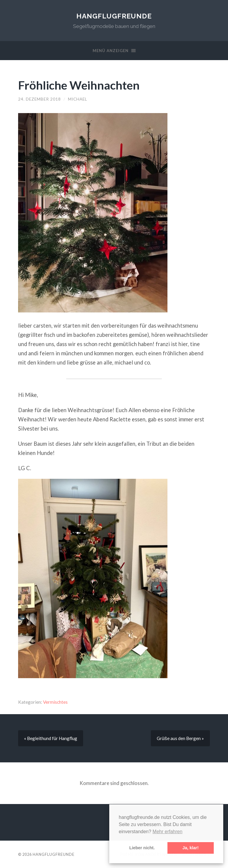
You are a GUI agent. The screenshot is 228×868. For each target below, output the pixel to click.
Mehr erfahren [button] (168, 832)
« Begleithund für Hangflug (51, 738)
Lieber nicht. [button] (142, 848)
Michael (78, 99)
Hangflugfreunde (114, 16)
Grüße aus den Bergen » (180, 738)
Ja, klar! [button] (191, 848)
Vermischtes (55, 702)
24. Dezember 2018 (39, 99)
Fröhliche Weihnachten (79, 85)
